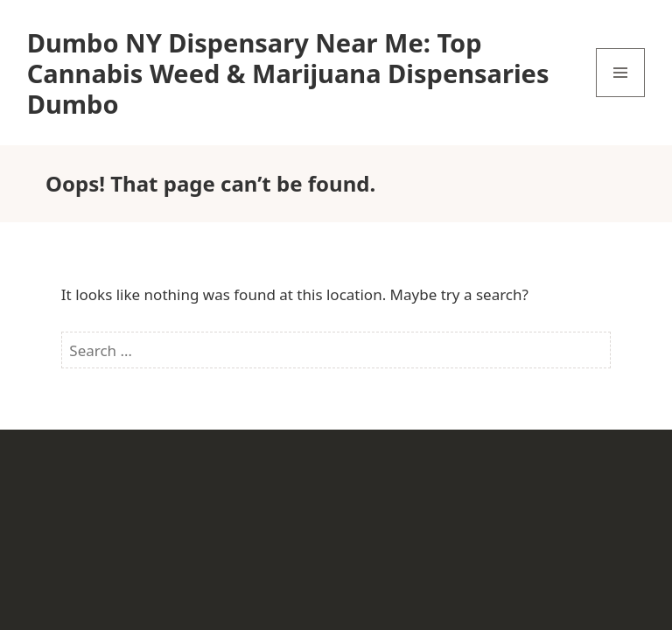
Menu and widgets (621, 97)
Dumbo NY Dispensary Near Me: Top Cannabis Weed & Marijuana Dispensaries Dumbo (288, 73)
